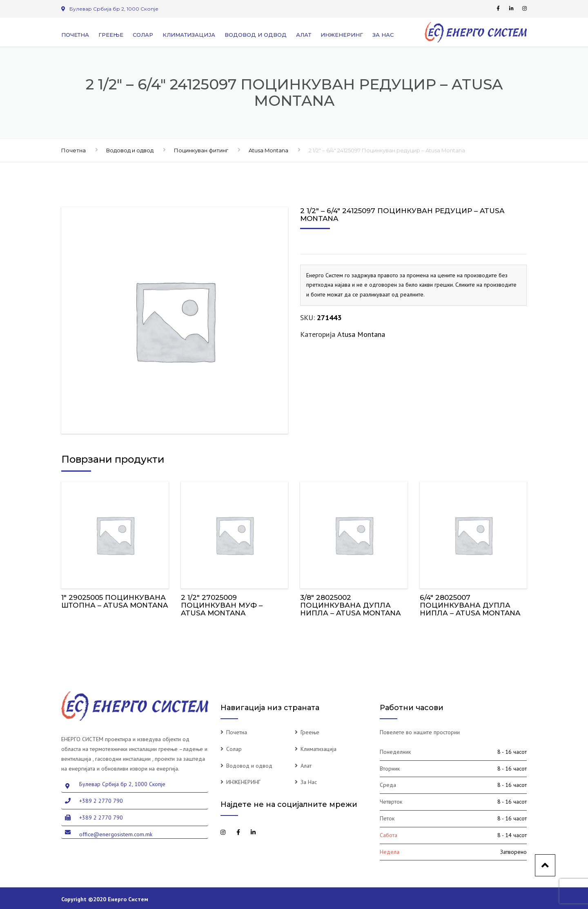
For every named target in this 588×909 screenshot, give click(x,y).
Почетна (75, 35)
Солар (143, 35)
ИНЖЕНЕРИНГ (342, 35)
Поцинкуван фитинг (201, 150)
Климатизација (189, 35)
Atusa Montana (268, 150)
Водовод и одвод (256, 35)
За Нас (383, 35)
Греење (111, 35)
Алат (304, 35)
